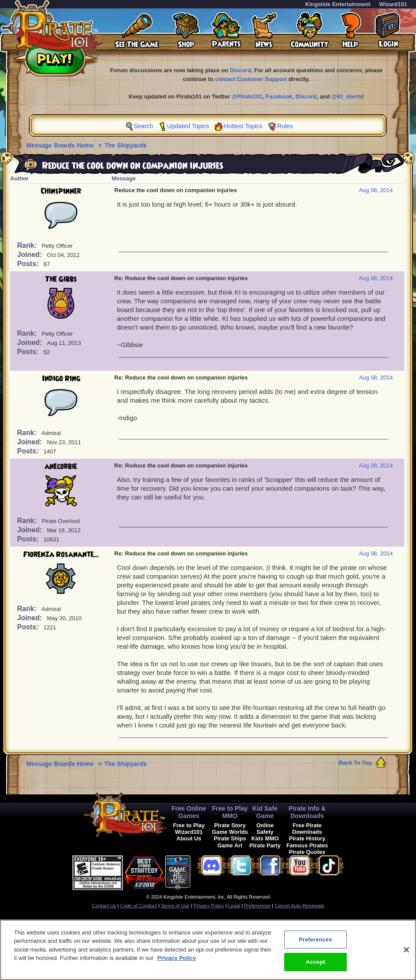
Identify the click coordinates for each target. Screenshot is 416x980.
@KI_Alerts (347, 97)
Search (143, 126)
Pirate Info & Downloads (307, 812)
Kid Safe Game (265, 812)
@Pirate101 (247, 97)
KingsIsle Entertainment (338, 4)
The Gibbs (61, 279)
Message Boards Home (61, 145)
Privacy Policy (209, 906)
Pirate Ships (230, 838)
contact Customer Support (251, 79)
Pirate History (307, 838)
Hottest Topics (243, 126)
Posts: (29, 264)
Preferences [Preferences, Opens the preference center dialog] (315, 942)
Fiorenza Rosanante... (61, 555)
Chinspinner (61, 191)
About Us (189, 838)
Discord (240, 70)
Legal (234, 906)
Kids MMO (265, 838)
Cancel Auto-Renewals (299, 906)
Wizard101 (393, 4)
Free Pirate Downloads (307, 829)
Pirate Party (265, 845)
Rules (285, 126)
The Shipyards (125, 145)
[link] (212, 871)
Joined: (30, 255)
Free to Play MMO (230, 812)
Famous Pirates (307, 845)
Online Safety (265, 829)
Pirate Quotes (307, 852)
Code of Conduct (138, 906)
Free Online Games (189, 812)
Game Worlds (230, 832)
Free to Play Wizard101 (189, 829)
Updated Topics (188, 126)
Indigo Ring (61, 379)
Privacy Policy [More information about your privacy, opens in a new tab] (176, 961)
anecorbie (61, 467)
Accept (315, 965)
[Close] (406, 952)
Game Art (230, 845)
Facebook (279, 97)
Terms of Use (175, 906)
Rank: (28, 245)
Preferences (257, 906)
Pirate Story (230, 825)
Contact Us (104, 906)
